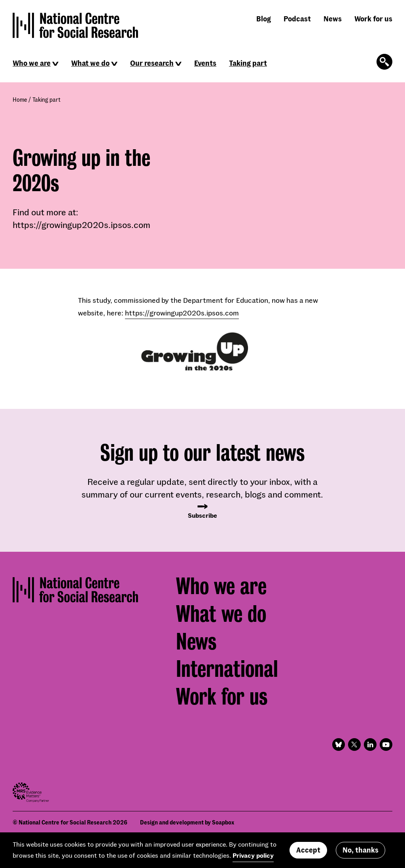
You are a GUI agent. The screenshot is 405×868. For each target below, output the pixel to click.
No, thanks (361, 853)
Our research (152, 63)
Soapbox (223, 822)
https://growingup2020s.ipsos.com (182, 313)
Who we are (32, 63)
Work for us (373, 19)
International (227, 669)
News (333, 19)
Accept (308, 853)
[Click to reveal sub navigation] (55, 64)
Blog (264, 19)
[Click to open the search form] (384, 62)
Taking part (248, 63)
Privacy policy (253, 858)
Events (205, 63)
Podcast (297, 19)
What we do (90, 63)
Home (20, 100)
